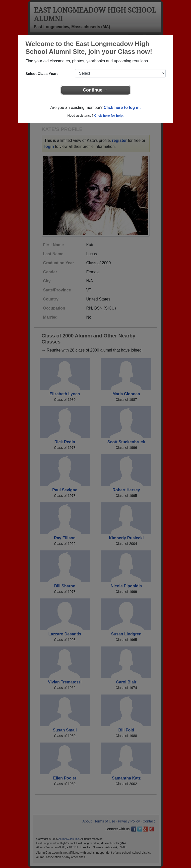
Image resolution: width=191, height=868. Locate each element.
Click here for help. (109, 116)
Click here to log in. (122, 107)
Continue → (96, 90)
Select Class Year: (42, 74)
